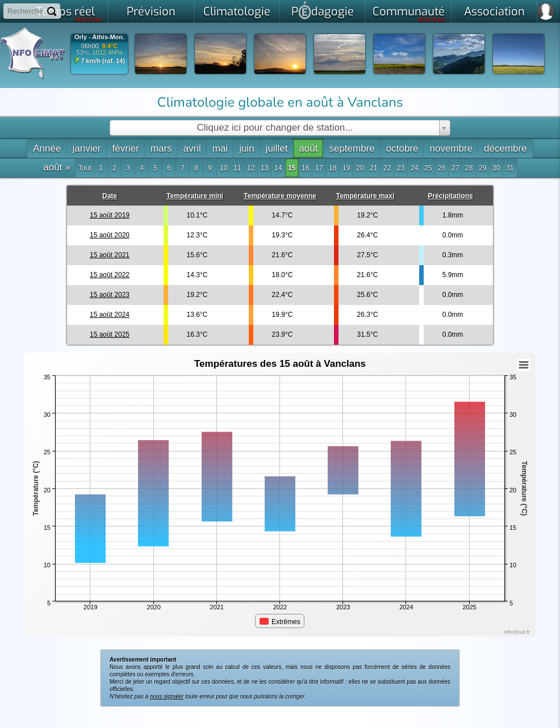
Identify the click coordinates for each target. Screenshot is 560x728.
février (126, 148)
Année (47, 148)
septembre (352, 148)
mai (220, 148)
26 (442, 168)
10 (223, 168)
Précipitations (450, 196)
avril (192, 148)
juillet (277, 148)
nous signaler (167, 696)
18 (333, 168)
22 (387, 168)
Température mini (195, 196)
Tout (85, 168)
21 (373, 168)
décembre (505, 148)
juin (246, 148)
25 (428, 168)
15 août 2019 (110, 215)
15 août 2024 (110, 315)
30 (496, 168)
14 (278, 168)
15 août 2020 (110, 235)
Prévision (151, 12)
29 (482, 168)
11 (237, 168)
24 (414, 168)
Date (110, 196)
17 (319, 168)
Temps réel (70, 14)
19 (346, 168)
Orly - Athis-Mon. (99, 37)
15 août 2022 (110, 275)
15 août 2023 (110, 295)
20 (360, 168)
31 (510, 168)
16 (305, 168)
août (308, 148)
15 (292, 168)
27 (455, 168)
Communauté (409, 14)
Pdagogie (323, 10)
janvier (86, 148)
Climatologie (237, 12)
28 (469, 168)
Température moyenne (280, 196)
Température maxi (365, 196)
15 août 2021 (110, 255)
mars (161, 148)
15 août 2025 (110, 334)
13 (264, 168)
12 (251, 168)
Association (494, 12)
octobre (402, 148)
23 (401, 168)
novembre (451, 148)
